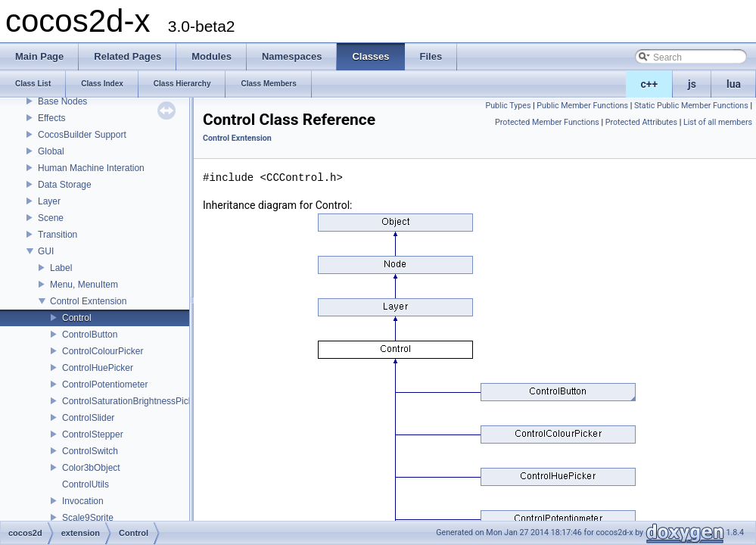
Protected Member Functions (547, 122)
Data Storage (65, 185)
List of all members (718, 122)
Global (51, 151)
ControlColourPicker (103, 351)
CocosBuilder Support (82, 135)
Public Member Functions (582, 106)
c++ (650, 84)
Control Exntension (88, 301)
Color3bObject (91, 468)
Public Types (508, 106)
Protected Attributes (641, 122)
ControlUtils (86, 484)
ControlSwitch (90, 451)
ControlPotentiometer (105, 385)
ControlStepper (93, 434)
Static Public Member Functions (691, 106)
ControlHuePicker (98, 368)
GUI (46, 251)
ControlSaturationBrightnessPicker (131, 401)
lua (734, 84)
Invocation (83, 501)
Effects (51, 118)
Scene (51, 218)
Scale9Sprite (88, 518)
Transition (58, 235)
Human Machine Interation (91, 168)
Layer (49, 201)
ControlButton (90, 335)
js (692, 84)
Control (77, 318)
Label (61, 268)
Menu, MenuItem (84, 285)
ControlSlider (88, 418)
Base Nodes (62, 101)
